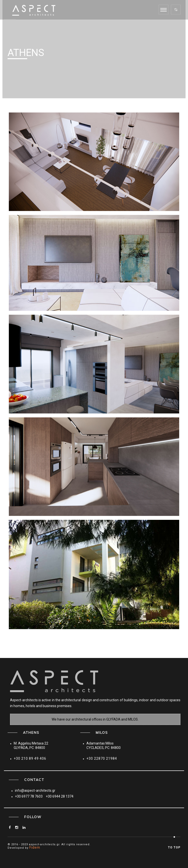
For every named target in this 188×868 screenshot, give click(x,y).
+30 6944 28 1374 (60, 796)
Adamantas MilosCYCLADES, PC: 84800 (104, 746)
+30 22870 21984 (102, 758)
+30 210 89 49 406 (30, 758)
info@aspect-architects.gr (35, 790)
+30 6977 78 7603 (29, 796)
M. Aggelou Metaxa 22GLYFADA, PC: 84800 (31, 746)
